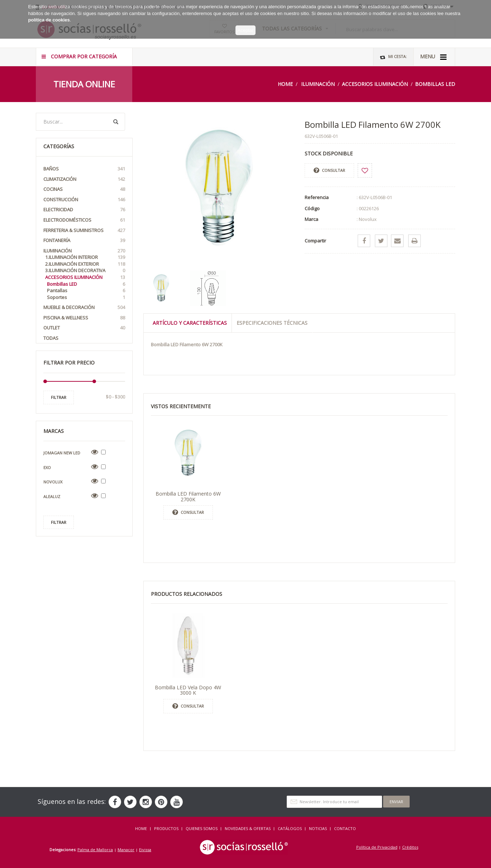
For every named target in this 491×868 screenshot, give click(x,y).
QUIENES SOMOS (202, 828)
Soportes (86, 297)
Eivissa (145, 850)
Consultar (329, 170)
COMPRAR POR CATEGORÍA (79, 56)
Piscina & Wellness (84, 318)
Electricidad (84, 210)
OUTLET (84, 328)
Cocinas (84, 189)
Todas (51, 338)
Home (285, 84)
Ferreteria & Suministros (84, 230)
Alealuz (52, 496)
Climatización (84, 179)
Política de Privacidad (377, 847)
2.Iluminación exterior (85, 264)
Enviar (396, 802)
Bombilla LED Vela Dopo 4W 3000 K (188, 690)
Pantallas (86, 291)
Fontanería (84, 240)
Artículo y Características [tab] (190, 323)
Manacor (126, 850)
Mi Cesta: (393, 57)
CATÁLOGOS (290, 828)
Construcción (84, 200)
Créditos (410, 847)
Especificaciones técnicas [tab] (272, 323)
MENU (433, 57)
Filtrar (59, 397)
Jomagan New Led (62, 453)
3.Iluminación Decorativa (85, 271)
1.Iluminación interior (85, 257)
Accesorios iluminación (375, 84)
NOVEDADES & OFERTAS (248, 828)
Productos (166, 828)
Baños (84, 169)
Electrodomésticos (84, 220)
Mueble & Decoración (84, 307)
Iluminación (318, 84)
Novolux (53, 482)
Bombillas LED (435, 84)
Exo (47, 467)
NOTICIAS (318, 828)
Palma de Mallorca (95, 850)
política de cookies (49, 17)
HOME (141, 828)
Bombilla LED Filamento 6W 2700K (188, 496)
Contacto (345, 828)
